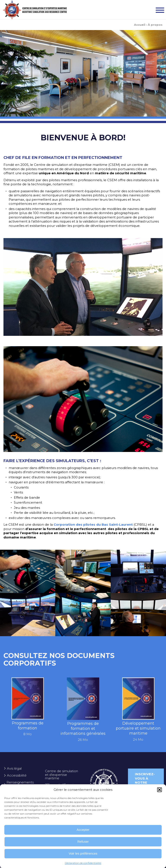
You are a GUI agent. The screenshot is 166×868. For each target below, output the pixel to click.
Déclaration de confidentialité (83, 863)
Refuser (83, 842)
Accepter (83, 830)
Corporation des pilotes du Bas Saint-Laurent (93, 524)
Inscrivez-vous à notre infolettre (146, 780)
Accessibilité (17, 775)
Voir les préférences (83, 853)
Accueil (140, 25)
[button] (160, 790)
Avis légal (14, 768)
